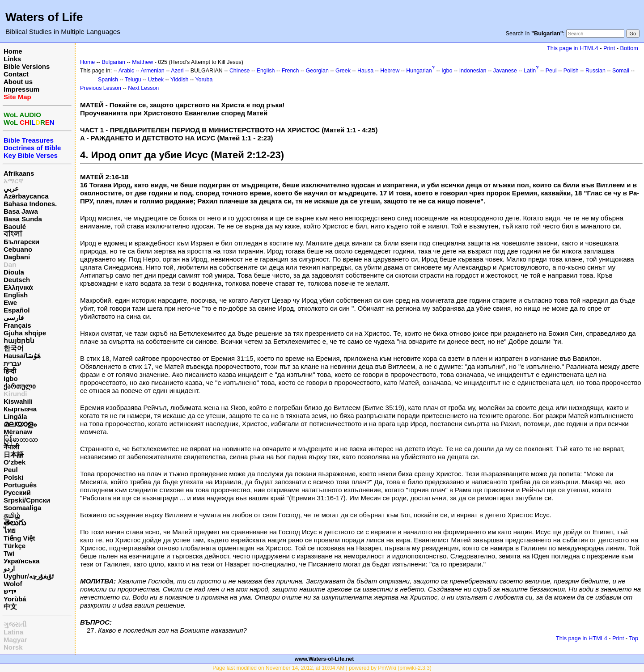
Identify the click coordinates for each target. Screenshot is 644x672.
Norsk (13, 647)
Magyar (15, 640)
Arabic (126, 71)
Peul (11, 470)
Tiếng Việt (19, 538)
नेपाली (11, 447)
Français (17, 325)
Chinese (240, 71)
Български (21, 242)
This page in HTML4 (573, 48)
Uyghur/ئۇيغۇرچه (29, 576)
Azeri (177, 71)
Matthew (142, 62)
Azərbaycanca (26, 196)
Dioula (14, 272)
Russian (595, 71)
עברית (12, 363)
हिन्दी (10, 371)
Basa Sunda (23, 219)
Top (633, 638)
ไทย (10, 530)
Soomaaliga (22, 508)
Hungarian (419, 71)
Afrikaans (19, 173)
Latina (13, 632)
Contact (16, 74)
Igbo (11, 378)
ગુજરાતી (15, 624)
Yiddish (179, 80)
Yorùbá (15, 599)
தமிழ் (12, 515)
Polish (571, 71)
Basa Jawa (21, 211)
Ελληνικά (18, 287)
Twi (9, 553)
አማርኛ (13, 181)
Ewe (10, 302)
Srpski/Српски (27, 500)
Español (17, 310)
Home (13, 51)
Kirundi (15, 394)
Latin (530, 71)
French (290, 71)
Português (20, 485)
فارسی (14, 318)
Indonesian (473, 71)
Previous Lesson (101, 88)
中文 (10, 606)
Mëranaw (18, 432)
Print (609, 48)
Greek (343, 71)
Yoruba (204, 80)
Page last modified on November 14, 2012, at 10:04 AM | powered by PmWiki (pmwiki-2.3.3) (322, 668)
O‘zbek (15, 462)
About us (18, 82)
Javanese (505, 71)
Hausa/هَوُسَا (22, 356)
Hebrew (390, 71)
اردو (9, 568)
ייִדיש (10, 591)
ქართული (20, 386)
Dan (10, 264)
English (16, 295)
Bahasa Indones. (30, 204)
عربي (11, 188)
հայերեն (19, 340)
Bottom (629, 48)
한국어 (14, 348)
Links (12, 59)
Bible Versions (27, 66)
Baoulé (15, 226)
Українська (21, 561)
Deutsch (17, 280)
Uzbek (156, 80)
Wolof (13, 584)
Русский (17, 492)
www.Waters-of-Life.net (324, 659)
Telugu (133, 80)
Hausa (365, 71)
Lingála (15, 416)
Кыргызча (20, 409)
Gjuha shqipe (25, 333)
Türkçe (15, 546)
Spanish (108, 80)
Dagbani (17, 257)
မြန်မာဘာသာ (21, 439)
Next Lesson (143, 88)
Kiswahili (18, 401)
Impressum (21, 89)
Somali (621, 71)
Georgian (317, 71)
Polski (13, 477)
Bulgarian (113, 62)
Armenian (153, 71)
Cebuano (18, 249)
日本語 (14, 454)
